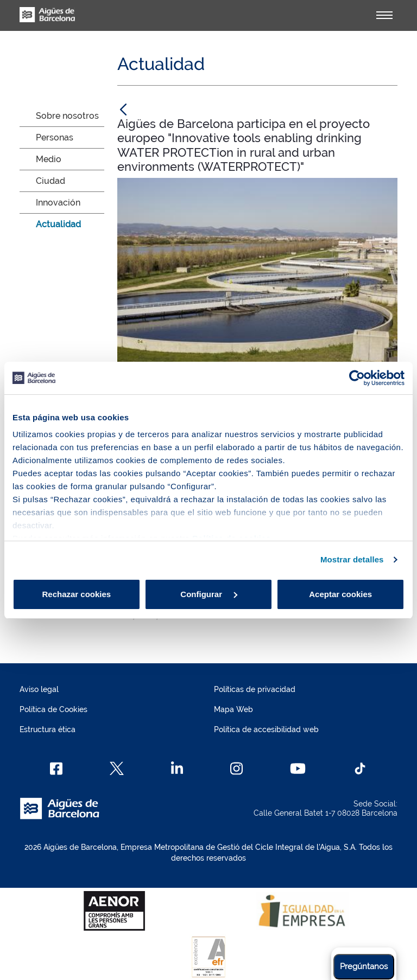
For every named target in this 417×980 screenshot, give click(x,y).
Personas (55, 137)
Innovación (58, 203)
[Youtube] (298, 768)
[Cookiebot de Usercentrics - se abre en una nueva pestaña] (357, 378)
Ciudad (50, 181)
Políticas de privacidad (255, 689)
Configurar (209, 594)
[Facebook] (56, 768)
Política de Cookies (53, 709)
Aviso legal (39, 689)
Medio (49, 159)
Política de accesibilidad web (266, 729)
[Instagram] (236, 768)
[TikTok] (360, 768)
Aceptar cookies (340, 594)
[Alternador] (384, 15)
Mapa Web (233, 709)
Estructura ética (48, 729)
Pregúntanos (364, 966)
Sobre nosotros (67, 116)
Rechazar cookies (76, 594)
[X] (117, 768)
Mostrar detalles (352, 559)
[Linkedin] (177, 768)
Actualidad (58, 224)
